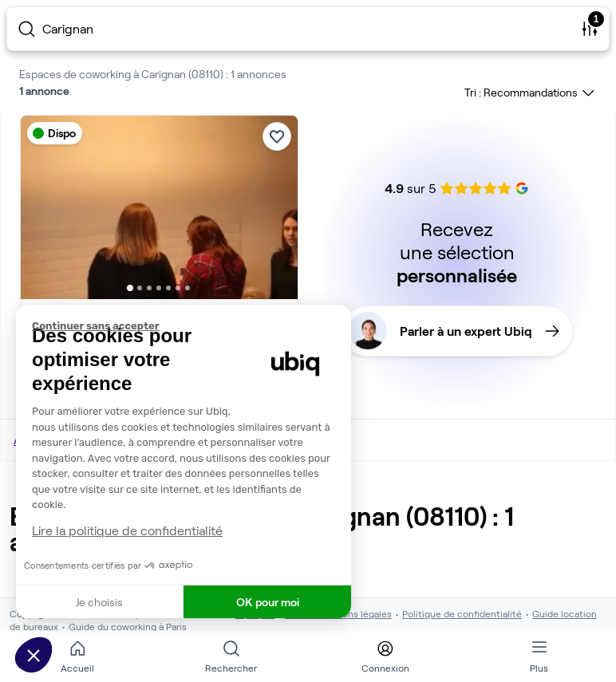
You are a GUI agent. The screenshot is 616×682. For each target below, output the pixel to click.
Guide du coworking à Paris (128, 626)
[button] (34, 655)
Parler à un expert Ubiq (454, 331)
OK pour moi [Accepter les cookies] (268, 602)
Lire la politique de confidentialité (127, 530)
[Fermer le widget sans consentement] (192, 326)
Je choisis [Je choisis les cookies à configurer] (99, 602)
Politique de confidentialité (462, 613)
